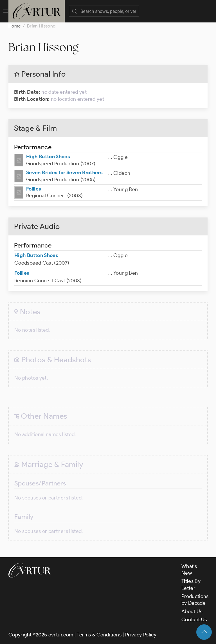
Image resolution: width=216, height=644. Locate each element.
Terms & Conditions (99, 635)
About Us (192, 611)
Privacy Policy (141, 635)
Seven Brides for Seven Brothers (64, 173)
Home (15, 26)
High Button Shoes (48, 157)
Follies (34, 189)
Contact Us (194, 620)
